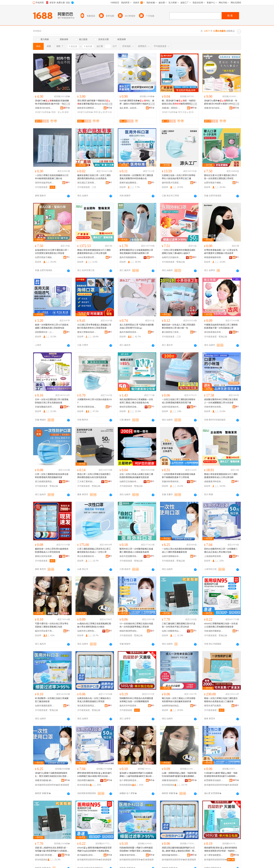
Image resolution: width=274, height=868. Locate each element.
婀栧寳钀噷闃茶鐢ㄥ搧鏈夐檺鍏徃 (171, 855)
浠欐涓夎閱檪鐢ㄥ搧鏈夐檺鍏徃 (45, 855)
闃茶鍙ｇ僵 (99, 112)
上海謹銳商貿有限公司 (214, 556)
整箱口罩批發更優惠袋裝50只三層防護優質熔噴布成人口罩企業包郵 (94, 252)
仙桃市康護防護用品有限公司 (45, 706)
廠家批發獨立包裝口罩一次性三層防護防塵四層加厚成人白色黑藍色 (94, 177)
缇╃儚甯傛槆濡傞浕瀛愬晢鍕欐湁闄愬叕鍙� (129, 780)
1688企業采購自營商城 (87, 257)
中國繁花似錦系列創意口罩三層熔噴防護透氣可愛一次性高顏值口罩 (221, 326)
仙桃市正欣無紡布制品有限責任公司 (171, 257)
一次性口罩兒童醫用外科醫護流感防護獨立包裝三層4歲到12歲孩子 (179, 252)
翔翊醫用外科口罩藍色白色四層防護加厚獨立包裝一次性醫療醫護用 (136, 700)
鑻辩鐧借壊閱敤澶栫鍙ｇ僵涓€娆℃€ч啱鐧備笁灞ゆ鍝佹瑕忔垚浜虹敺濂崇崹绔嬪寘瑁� (95, 775)
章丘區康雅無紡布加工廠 (87, 556)
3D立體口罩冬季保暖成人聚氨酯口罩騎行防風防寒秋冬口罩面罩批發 (94, 326)
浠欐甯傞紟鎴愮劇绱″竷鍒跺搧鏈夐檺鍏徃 (45, 108)
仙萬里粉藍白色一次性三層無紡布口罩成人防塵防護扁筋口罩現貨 (94, 700)
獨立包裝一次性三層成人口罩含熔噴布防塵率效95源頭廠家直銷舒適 (179, 700)
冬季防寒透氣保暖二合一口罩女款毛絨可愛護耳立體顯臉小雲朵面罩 (221, 252)
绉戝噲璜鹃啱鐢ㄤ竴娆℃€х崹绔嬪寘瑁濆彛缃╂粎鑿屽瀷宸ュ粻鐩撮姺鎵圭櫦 (136, 849)
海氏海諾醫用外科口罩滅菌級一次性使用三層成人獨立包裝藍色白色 (136, 401)
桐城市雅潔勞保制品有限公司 (129, 631)
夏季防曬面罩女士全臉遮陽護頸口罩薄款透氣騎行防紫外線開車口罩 (136, 252)
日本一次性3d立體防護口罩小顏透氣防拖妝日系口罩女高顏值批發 (52, 401)
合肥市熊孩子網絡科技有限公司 (214, 183)
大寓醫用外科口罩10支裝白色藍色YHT (94, 401)
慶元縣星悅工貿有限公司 (171, 332)
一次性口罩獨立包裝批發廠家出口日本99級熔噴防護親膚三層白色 (52, 177)
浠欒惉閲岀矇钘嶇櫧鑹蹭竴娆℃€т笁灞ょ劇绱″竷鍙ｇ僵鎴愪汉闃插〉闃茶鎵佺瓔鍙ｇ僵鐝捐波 (179, 849)
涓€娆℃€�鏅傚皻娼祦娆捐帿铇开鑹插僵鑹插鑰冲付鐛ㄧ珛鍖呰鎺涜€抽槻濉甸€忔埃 (52, 102)
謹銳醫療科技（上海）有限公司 (45, 332)
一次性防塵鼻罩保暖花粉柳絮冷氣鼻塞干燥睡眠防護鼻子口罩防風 (179, 476)
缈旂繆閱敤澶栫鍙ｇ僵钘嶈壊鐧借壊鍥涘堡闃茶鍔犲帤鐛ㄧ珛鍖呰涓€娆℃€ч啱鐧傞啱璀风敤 (221, 849)
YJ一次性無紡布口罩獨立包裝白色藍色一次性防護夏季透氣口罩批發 (136, 625)
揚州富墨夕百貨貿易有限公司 (171, 183)
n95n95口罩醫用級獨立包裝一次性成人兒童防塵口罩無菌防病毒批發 (221, 625)
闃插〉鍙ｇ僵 (58, 112)
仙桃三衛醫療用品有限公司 (171, 631)
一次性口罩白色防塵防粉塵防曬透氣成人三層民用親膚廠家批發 (179, 550)
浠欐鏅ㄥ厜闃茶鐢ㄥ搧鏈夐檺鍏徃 (171, 108)
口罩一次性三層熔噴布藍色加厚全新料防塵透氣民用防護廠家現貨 (52, 476)
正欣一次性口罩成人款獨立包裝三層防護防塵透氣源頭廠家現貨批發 (136, 476)
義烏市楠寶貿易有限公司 (129, 332)
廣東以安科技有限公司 (45, 556)
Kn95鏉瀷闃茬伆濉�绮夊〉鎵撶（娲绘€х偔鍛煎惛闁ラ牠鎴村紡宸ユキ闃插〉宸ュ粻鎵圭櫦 (137, 102)
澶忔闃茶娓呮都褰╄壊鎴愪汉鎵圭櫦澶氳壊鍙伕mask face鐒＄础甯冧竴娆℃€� (94, 102)
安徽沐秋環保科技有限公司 (171, 482)
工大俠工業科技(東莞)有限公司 (87, 482)
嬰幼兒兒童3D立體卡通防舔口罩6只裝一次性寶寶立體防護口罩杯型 (221, 177)
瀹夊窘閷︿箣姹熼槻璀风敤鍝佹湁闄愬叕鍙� (129, 108)
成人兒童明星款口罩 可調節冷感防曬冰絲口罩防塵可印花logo (137, 326)
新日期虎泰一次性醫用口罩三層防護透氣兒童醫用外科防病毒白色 (136, 177)
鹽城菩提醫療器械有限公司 (129, 407)
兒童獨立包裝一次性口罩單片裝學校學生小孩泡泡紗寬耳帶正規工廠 (179, 177)
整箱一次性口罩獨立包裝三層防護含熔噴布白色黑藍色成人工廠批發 (221, 700)
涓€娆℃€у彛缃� (43, 112)
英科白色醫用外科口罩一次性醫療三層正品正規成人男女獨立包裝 (221, 550)
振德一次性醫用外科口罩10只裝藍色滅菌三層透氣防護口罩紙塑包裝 (52, 326)
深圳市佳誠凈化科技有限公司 (45, 183)
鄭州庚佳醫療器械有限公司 (87, 407)
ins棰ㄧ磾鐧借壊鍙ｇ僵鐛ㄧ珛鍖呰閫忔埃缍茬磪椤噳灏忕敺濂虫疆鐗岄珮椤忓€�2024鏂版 (179, 775)
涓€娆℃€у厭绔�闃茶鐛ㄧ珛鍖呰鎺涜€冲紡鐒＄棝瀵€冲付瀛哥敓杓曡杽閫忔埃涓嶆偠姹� (221, 102)
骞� (67, 108)
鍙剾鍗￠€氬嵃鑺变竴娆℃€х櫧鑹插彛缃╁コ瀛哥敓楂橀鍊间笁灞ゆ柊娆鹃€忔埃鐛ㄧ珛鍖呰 (137, 775)
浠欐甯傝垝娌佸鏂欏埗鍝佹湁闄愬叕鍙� (171, 780)
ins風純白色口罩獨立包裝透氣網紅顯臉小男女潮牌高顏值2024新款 (94, 625)
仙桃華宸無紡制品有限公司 (171, 706)
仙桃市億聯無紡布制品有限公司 (171, 556)
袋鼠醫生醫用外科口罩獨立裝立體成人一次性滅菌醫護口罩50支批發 (221, 401)
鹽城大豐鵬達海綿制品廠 (87, 332)
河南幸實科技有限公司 (214, 407)
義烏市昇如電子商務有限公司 (45, 631)
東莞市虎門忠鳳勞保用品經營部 (214, 706)
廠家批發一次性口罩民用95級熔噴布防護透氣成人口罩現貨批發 (52, 550)
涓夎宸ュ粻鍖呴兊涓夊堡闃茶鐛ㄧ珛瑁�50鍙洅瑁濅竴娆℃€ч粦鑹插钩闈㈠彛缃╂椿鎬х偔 (52, 849)
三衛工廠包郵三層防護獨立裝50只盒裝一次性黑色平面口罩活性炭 (179, 625)
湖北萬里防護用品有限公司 (87, 706)
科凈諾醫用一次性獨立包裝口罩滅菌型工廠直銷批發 (52, 700)
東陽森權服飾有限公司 (214, 257)
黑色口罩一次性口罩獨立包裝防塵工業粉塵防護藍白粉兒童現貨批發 (94, 476)
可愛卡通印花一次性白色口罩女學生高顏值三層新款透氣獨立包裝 (52, 625)
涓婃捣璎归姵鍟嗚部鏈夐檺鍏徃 (87, 780)
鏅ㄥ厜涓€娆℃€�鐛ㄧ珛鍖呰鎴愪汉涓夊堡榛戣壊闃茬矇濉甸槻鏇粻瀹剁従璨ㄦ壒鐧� (179, 102)
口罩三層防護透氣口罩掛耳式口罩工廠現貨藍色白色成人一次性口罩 (94, 550)
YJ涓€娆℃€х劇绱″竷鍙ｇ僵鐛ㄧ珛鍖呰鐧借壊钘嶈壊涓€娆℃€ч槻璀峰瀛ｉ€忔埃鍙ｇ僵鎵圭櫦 (221, 775)
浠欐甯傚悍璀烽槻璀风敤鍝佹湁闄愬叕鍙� (129, 855)
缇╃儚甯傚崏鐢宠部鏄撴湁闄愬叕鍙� (214, 855)
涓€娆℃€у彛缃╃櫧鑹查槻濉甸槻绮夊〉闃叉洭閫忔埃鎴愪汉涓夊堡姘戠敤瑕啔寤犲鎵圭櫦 (52, 775)
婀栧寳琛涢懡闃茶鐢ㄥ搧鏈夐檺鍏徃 (87, 108)
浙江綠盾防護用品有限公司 (45, 482)
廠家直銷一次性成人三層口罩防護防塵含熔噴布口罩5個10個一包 (179, 326)
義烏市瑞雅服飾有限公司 (129, 257)
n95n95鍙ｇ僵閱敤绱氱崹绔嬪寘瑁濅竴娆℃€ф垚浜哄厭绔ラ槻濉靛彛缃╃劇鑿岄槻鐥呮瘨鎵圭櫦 (94, 849)
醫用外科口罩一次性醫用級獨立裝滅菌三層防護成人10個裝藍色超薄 (136, 550)
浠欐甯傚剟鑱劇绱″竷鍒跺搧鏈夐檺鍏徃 (45, 780)
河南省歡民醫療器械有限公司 (214, 631)
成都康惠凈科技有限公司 (214, 482)
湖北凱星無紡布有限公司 (214, 332)
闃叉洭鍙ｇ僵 (185, 112)
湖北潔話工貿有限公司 (87, 183)
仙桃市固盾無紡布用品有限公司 (171, 407)
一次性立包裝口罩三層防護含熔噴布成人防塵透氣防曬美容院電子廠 (179, 401)
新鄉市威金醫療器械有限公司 (129, 183)
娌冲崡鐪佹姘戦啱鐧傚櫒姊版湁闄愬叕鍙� (87, 855)
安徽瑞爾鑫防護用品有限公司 (45, 407)
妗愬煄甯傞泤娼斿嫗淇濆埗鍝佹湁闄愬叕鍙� (214, 780)
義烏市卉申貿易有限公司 (129, 706)
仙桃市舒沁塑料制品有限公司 (87, 631)
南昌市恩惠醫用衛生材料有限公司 (129, 556)
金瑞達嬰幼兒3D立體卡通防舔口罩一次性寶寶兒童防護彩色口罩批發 (52, 252)
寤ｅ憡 (67, 104)
